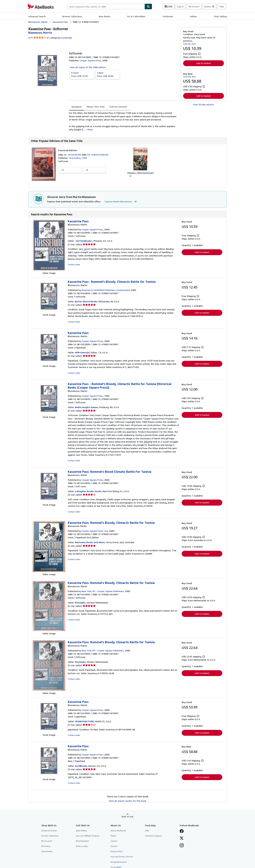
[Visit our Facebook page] (182, 831)
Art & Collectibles (136, 16)
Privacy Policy (117, 851)
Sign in (180, 7)
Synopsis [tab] (77, 107)
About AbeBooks (118, 831)
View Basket (47, 851)
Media (113, 836)
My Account (194, 7)
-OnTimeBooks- (84, 241)
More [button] (90, 129)
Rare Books (105, 16)
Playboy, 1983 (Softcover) (141, 173)
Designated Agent (119, 862)
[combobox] (106, 7)
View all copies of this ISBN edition (88, 67)
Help (222, 7)
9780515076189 (100, 155)
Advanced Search (37, 16)
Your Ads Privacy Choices (122, 857)
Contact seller (74, 264)
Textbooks (168, 16)
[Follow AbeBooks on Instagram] (182, 846)
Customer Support (153, 836)
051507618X (75, 155)
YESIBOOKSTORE (84, 721)
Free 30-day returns (204, 104)
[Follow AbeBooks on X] (182, 838)
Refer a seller (82, 846)
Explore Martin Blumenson (121, 202)
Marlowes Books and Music (90, 542)
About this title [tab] (96, 107)
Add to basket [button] (204, 63)
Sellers (194, 16)
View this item (189, 44)
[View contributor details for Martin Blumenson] (40, 33)
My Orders (46, 846)
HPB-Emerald (82, 352)
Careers (114, 841)
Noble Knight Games (86, 407)
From (82, 74)
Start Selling (220, 16)
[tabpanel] (123, 121)
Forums (114, 846)
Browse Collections (72, 16)
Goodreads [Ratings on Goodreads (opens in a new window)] (67, 38)
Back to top (127, 816)
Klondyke (80, 603)
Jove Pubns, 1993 (78, 158)
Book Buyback (82, 841)
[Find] (148, 7)
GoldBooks (81, 766)
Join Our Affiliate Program (88, 836)
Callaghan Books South (88, 491)
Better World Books (86, 301)
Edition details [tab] (118, 107)
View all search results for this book (127, 801)
